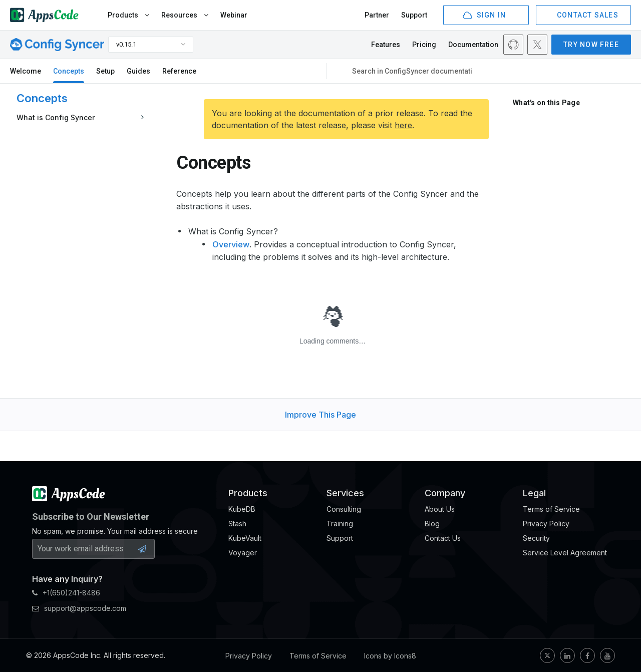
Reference (179, 71)
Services (345, 493)
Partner (377, 15)
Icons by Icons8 (390, 656)
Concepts (69, 71)
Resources (185, 15)
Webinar (234, 15)
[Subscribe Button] (142, 549)
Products (128, 15)
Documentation (473, 45)
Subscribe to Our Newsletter (91, 517)
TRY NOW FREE (591, 45)
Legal (534, 493)
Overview (231, 244)
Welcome (26, 71)
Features (386, 45)
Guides (138, 71)
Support (414, 15)
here (403, 125)
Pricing (424, 45)
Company (445, 493)
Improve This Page (320, 415)
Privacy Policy (249, 656)
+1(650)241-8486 (66, 593)
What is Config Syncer (56, 117)
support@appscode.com (79, 608)
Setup (105, 71)
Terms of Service (318, 656)
